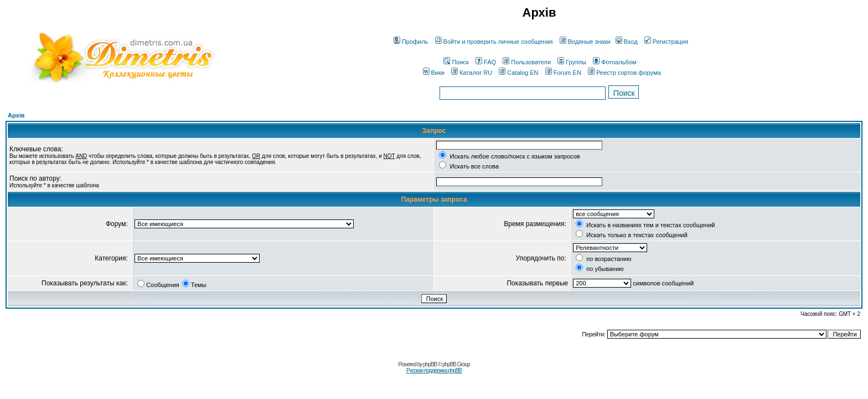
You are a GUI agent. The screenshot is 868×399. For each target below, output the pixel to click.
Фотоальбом (615, 62)
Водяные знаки (585, 42)
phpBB (430, 364)
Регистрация (666, 42)
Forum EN (563, 73)
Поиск (456, 62)
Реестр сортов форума (624, 73)
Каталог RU (472, 73)
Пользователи (527, 62)
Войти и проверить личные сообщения (494, 42)
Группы (572, 62)
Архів (16, 115)
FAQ (486, 62)
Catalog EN (518, 73)
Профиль (411, 42)
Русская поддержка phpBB (434, 370)
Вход (627, 42)
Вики (434, 73)
